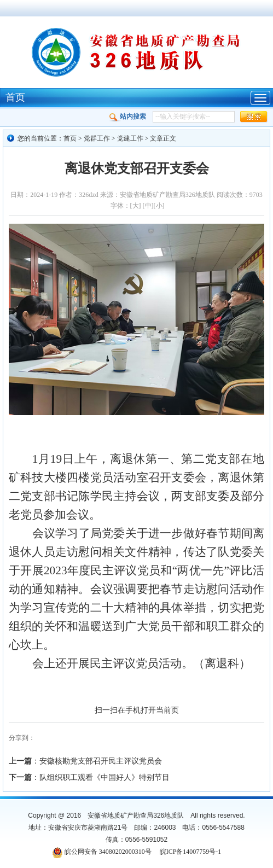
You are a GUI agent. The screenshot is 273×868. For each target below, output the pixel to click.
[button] (254, 117)
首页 (15, 97)
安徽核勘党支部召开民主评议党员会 (101, 761)
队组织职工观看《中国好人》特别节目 (104, 777)
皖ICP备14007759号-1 (191, 852)
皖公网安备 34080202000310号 (108, 852)
